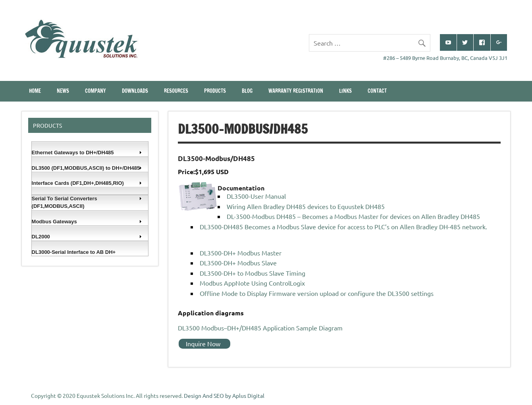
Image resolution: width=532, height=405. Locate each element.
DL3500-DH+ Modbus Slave (238, 263)
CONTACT (377, 91)
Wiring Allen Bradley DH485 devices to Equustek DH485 (306, 206)
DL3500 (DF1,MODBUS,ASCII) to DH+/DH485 (87, 168)
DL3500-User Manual (256, 196)
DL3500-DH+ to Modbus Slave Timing (253, 273)
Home (35, 91)
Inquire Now (203, 344)
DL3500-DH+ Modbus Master (241, 253)
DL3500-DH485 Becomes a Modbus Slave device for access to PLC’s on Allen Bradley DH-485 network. (343, 226)
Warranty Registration (296, 91)
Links (345, 91)
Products (215, 91)
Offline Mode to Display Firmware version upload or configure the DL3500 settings (317, 293)
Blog (247, 91)
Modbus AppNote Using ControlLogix (252, 283)
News (63, 91)
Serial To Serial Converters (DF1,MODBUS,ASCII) (87, 202)
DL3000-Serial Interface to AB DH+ (74, 252)
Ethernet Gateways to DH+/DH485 (87, 153)
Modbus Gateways (87, 222)
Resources (176, 91)
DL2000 (87, 237)
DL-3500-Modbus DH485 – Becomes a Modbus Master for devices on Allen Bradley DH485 (353, 216)
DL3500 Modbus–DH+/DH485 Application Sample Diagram (260, 328)
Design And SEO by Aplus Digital (224, 395)
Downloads (135, 91)
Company (95, 91)
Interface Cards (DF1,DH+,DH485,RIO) (87, 183)
